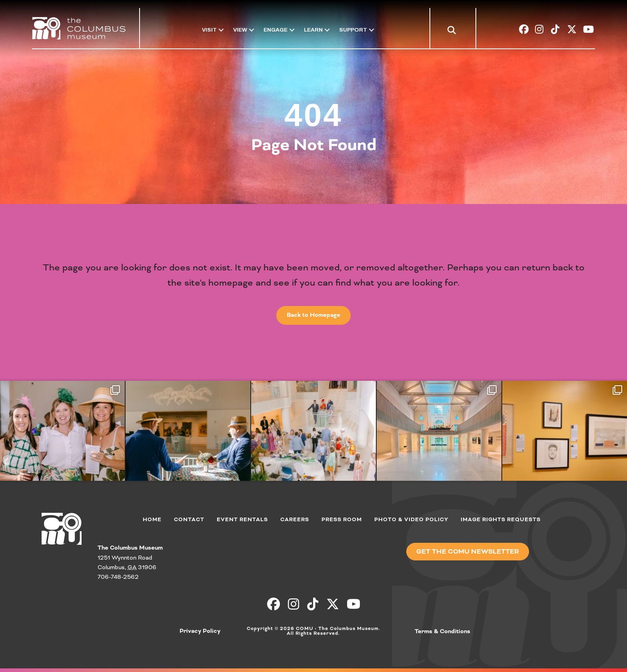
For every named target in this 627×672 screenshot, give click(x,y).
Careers (295, 520)
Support (353, 30)
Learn (313, 30)
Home (152, 520)
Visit (209, 30)
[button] (453, 31)
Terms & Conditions (442, 632)
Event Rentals (242, 520)
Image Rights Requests (501, 520)
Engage (276, 30)
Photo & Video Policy (411, 520)
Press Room (342, 520)
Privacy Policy (200, 631)
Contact (189, 520)
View (240, 30)
